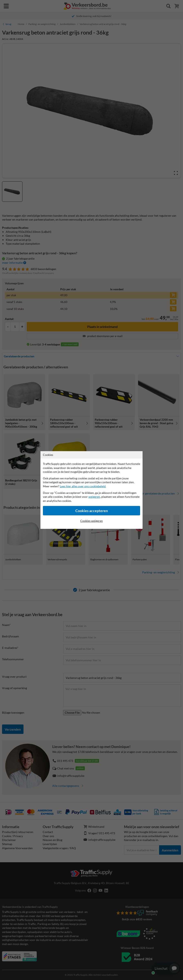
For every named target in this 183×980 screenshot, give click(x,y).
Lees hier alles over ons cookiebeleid (83, 486)
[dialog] (91, 490)
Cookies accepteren (92, 511)
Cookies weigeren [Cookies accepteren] (91, 521)
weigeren (94, 497)
